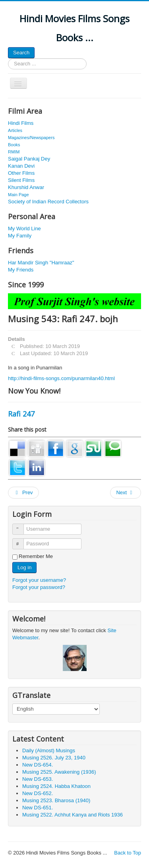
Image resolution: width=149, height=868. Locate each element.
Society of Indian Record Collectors (48, 202)
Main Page (18, 195)
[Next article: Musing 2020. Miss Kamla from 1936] (126, 493)
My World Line (24, 228)
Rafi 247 (21, 414)
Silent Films (21, 180)
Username (22, 526)
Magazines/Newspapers (31, 138)
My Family (20, 236)
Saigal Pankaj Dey (29, 159)
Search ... (8, 58)
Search (21, 53)
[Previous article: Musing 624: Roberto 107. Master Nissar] (23, 493)
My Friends (21, 270)
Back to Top (128, 853)
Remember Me (36, 556)
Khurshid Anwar (26, 187)
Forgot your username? (39, 580)
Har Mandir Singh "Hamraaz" (41, 263)
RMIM (14, 152)
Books (14, 145)
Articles (15, 130)
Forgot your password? (39, 587)
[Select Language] (56, 709)
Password (22, 540)
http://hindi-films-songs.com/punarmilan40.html (61, 378)
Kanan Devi (21, 166)
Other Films (21, 173)
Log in (24, 567)
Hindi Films (21, 123)
